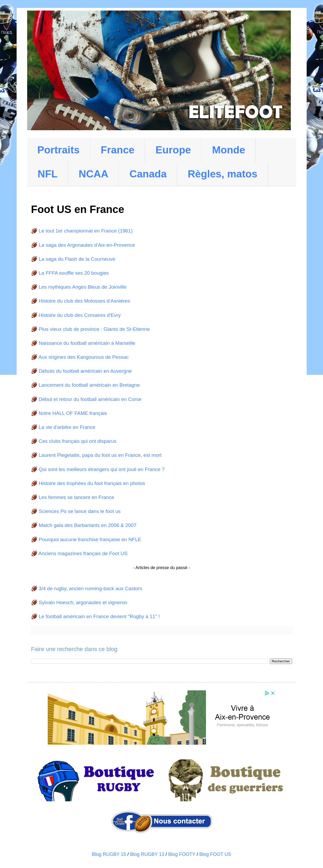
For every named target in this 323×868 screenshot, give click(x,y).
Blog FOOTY (182, 854)
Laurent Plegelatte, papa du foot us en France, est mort (100, 455)
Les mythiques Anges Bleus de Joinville (83, 287)
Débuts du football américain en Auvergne (85, 371)
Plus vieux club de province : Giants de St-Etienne (94, 329)
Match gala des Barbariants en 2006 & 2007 (88, 525)
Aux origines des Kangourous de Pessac (84, 357)
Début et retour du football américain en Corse (90, 399)
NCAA (93, 174)
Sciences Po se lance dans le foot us (80, 511)
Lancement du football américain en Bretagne (89, 385)
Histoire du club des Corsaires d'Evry (80, 315)
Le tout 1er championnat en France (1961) (86, 231)
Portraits (59, 150)
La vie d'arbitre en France (67, 427)
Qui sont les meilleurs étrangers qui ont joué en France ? (102, 469)
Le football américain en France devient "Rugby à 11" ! (99, 616)
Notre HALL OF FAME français (73, 413)
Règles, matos (223, 174)
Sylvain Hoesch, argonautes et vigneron (83, 602)
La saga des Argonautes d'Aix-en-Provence (87, 245)
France (118, 150)
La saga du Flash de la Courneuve (77, 259)
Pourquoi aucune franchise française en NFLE (90, 539)
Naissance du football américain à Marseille (87, 343)
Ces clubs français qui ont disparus (78, 441)
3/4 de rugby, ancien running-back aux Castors (91, 588)
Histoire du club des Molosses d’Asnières (84, 301)
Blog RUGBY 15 (109, 854)
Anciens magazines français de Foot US (83, 553)
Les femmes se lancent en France (76, 497)
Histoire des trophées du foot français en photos (92, 483)
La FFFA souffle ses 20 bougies (74, 273)
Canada (148, 174)
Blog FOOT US (215, 854)
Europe (173, 150)
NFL (48, 174)
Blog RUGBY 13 (147, 854)
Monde (229, 150)
